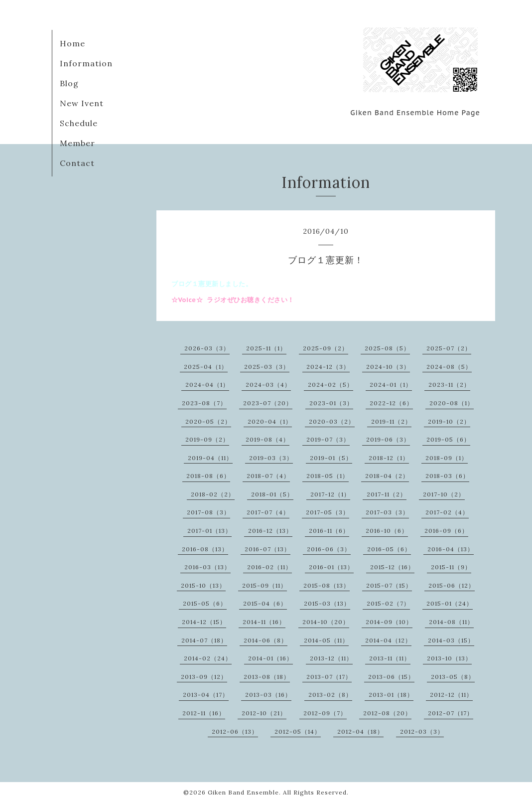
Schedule (79, 123)
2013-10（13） (449, 658)
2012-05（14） (298, 731)
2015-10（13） (203, 585)
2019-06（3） (388, 439)
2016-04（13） (451, 549)
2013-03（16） (268, 695)
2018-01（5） (272, 494)
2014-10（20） (326, 622)
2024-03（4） (268, 385)
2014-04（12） (388, 640)
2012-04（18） (360, 731)
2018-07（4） (268, 476)
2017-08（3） (208, 512)
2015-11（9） (451, 567)
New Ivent (82, 103)
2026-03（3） (207, 348)
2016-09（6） (446, 531)
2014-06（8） (266, 640)
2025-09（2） (326, 348)
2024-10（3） (388, 367)
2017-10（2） (444, 494)
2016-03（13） (207, 567)
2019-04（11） (210, 458)
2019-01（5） (331, 458)
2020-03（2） (332, 421)
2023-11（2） (449, 385)
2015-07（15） (389, 585)
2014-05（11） (326, 640)
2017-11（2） (387, 494)
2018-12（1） (389, 458)
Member (77, 143)
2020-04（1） (270, 421)
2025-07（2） (449, 348)
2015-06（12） (452, 585)
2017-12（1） (330, 494)
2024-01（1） (391, 385)
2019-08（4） (267, 439)
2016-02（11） (269, 567)
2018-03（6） (447, 476)
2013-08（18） (267, 677)
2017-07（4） (268, 512)
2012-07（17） (451, 713)
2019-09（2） (207, 439)
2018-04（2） (387, 476)
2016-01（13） (331, 567)
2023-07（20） (268, 403)
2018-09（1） (447, 458)
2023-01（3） (331, 403)
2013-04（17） (206, 695)
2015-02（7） (388, 603)
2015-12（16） (392, 567)
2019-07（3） (328, 439)
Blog (69, 83)
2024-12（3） (328, 367)
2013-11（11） (390, 658)
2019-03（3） (271, 458)
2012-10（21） (264, 713)
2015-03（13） (327, 603)
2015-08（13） (327, 585)
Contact (77, 163)
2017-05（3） (328, 512)
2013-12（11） (331, 658)
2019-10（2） (449, 421)
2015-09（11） (265, 585)
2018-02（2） (213, 494)
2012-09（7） (325, 713)
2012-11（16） (204, 713)
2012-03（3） (422, 731)
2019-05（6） (448, 439)
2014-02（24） (208, 658)
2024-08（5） (449, 367)
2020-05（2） (208, 421)
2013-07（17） (329, 677)
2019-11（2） (391, 421)
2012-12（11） (451, 695)
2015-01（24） (450, 603)
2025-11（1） (266, 348)
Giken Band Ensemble (243, 792)
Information (86, 63)
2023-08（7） (204, 403)
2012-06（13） (235, 731)
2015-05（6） (205, 603)
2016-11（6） (329, 531)
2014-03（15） (451, 640)
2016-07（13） (267, 549)
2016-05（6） (389, 549)
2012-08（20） (387, 713)
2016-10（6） (387, 531)
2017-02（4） (447, 512)
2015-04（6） (265, 603)
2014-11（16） (264, 622)
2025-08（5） (387, 348)
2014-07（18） (204, 640)
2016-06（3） (329, 549)
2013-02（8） (330, 695)
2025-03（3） (267, 367)
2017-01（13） (209, 531)
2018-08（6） (208, 476)
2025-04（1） (206, 367)
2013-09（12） (204, 677)
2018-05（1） (328, 476)
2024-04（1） (207, 385)
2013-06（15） (391, 677)
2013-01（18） (391, 695)
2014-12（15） (204, 622)
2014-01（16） (270, 658)
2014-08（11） (451, 622)
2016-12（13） (270, 531)
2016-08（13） (205, 549)
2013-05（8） (453, 677)
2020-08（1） (452, 403)
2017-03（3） (387, 512)
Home (72, 43)
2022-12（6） (391, 403)
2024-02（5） (331, 385)
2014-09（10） (389, 622)
